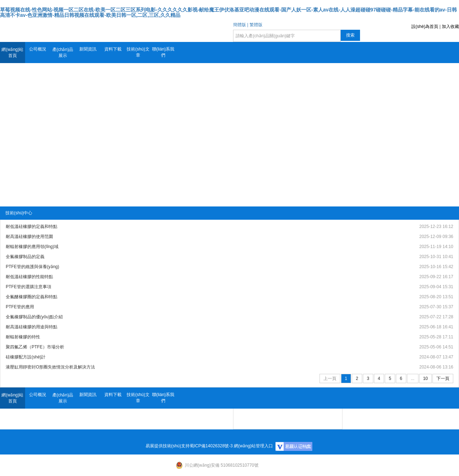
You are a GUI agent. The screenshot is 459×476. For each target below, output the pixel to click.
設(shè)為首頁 (425, 27)
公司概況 (38, 49)
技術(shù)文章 (138, 52)
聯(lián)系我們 (163, 52)
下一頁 (443, 379)
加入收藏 (450, 27)
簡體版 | (241, 25)
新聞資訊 (88, 49)
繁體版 (256, 25)
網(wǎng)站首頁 (12, 53)
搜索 (350, 35)
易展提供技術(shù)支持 (168, 446)
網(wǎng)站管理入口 (253, 446)
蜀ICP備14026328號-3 (211, 446)
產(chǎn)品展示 (63, 53)
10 (425, 379)
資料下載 (113, 49)
